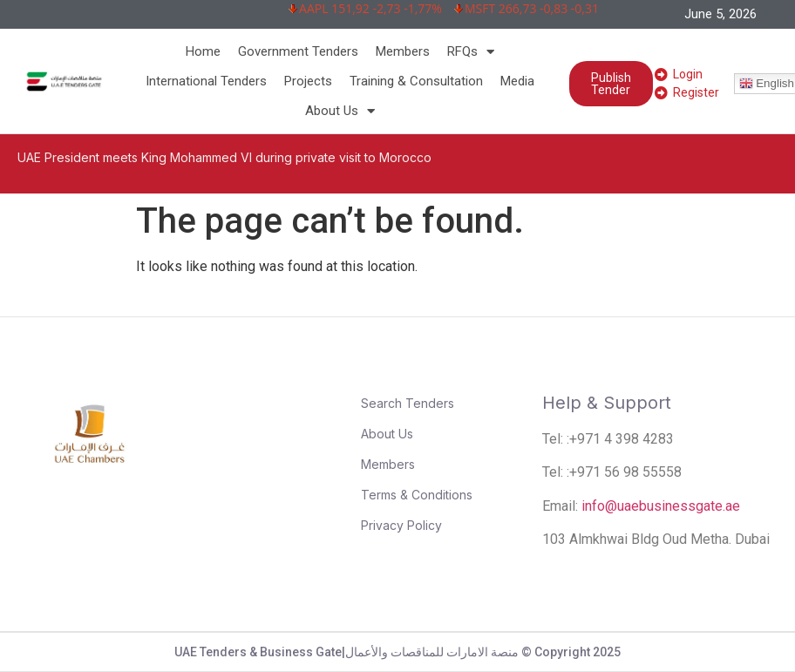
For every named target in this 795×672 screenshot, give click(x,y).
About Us (340, 111)
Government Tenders (298, 51)
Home (203, 51)
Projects (308, 81)
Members (403, 51)
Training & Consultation (416, 81)
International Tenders (206, 81)
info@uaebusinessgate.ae (661, 506)
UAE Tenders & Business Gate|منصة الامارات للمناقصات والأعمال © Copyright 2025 (397, 652)
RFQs (471, 51)
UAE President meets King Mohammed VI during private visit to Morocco (224, 157)
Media (517, 81)
